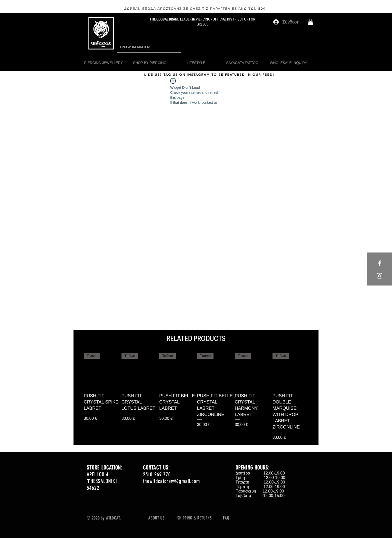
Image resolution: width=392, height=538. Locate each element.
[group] (196, 397)
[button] (310, 22)
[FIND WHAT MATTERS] (142, 47)
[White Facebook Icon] (379, 263)
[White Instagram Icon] (379, 276)
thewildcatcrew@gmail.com (171, 481)
